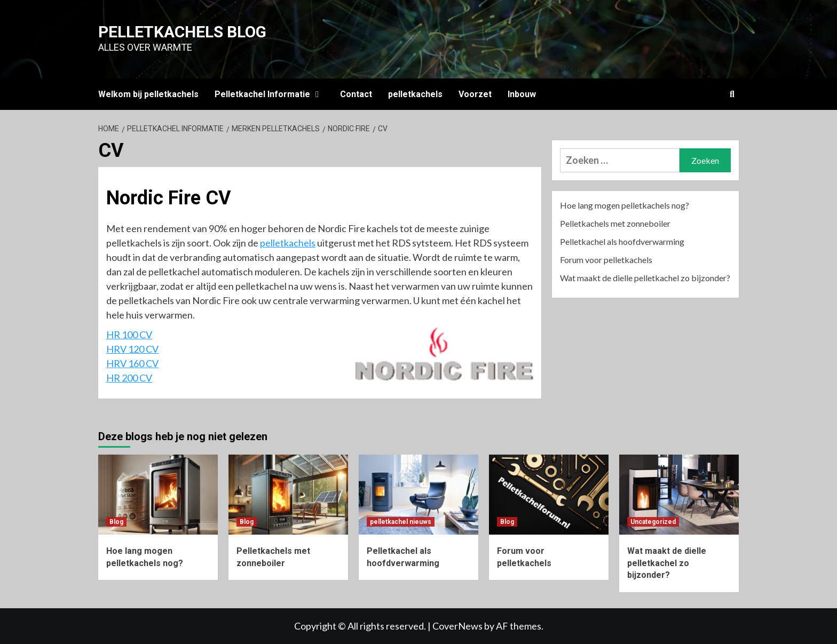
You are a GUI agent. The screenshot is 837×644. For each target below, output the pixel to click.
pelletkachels (415, 94)
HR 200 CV (129, 378)
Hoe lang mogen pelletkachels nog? (625, 205)
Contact (356, 94)
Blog (116, 522)
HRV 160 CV (132, 363)
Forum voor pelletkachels (606, 260)
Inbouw (522, 94)
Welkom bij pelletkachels (148, 94)
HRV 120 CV (132, 349)
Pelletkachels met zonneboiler (615, 223)
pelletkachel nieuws (401, 522)
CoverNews (457, 626)
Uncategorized (653, 522)
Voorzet (475, 94)
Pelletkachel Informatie (269, 94)
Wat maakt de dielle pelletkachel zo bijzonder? (645, 278)
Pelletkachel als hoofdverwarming (622, 241)
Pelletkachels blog (182, 32)
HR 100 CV (129, 335)
